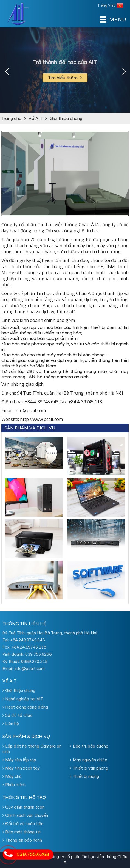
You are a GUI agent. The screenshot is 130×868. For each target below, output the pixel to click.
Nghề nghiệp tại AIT (23, 699)
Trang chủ (11, 119)
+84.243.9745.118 (29, 647)
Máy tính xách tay (21, 768)
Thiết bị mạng (84, 777)
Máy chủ (12, 777)
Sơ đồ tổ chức (17, 716)
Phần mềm (14, 785)
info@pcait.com (30, 669)
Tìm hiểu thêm (65, 78)
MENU (109, 20)
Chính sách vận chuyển (25, 816)
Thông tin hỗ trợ (24, 798)
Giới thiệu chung (66, 119)
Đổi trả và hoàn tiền (23, 824)
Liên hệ (11, 724)
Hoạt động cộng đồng (25, 707)
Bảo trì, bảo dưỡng (89, 746)
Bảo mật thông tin (22, 832)
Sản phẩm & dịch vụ (26, 737)
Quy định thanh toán (23, 807)
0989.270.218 (34, 662)
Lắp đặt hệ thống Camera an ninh (32, 749)
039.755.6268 (38, 655)
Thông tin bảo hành (22, 840)
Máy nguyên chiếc (88, 760)
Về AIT (36, 119)
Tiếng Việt (110, 5)
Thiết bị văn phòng (89, 768)
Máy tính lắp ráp (19, 760)
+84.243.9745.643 (27, 640)
